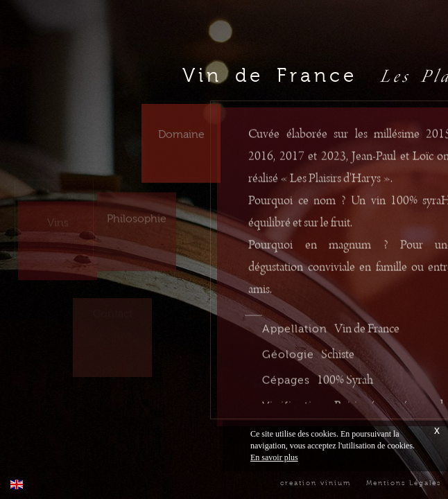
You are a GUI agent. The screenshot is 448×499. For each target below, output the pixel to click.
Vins (58, 213)
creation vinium (316, 483)
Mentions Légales (404, 483)
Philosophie (137, 213)
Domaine (181, 127)
